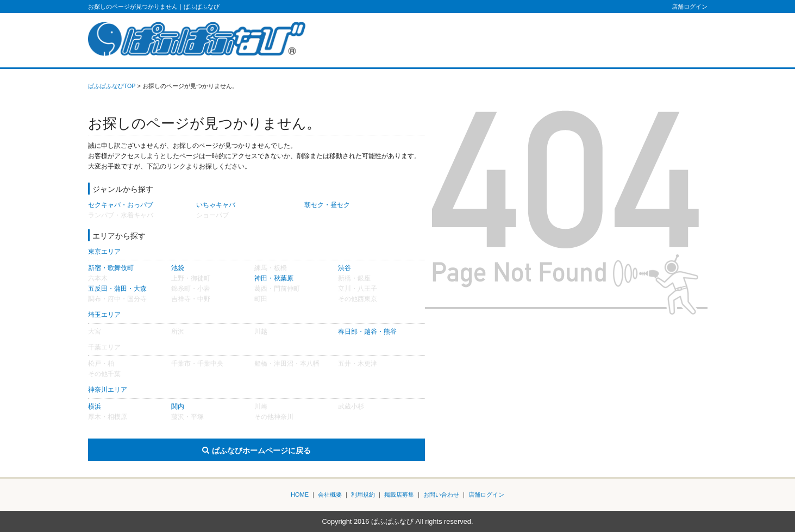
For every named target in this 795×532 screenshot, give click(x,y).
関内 (178, 406)
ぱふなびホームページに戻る (261, 450)
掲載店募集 (399, 495)
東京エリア (104, 252)
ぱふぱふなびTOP (112, 86)
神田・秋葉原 (274, 278)
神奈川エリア (108, 390)
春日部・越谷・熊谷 (367, 331)
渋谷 (345, 268)
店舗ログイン (690, 7)
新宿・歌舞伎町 (111, 268)
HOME (300, 495)
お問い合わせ (441, 495)
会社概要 (330, 495)
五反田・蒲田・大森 (117, 289)
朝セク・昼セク (327, 205)
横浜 (95, 406)
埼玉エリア (104, 315)
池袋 (178, 268)
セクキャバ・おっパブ (121, 205)
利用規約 (363, 495)
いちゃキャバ (216, 205)
